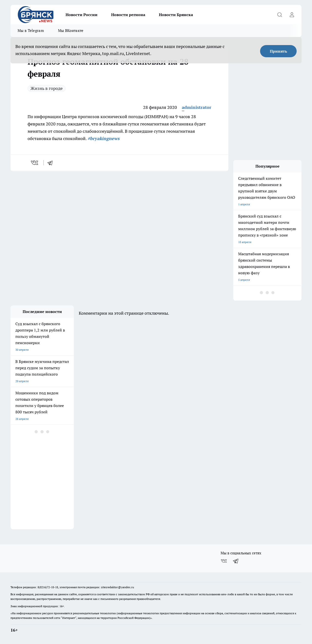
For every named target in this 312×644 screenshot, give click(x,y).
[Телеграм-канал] (236, 561)
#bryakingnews (103, 138)
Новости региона (128, 15)
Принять (278, 51)
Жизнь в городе (47, 88)
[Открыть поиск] (280, 15)
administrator (197, 107)
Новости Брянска (176, 15)
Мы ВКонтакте (71, 31)
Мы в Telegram (31, 31)
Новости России (82, 15)
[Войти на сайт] (292, 15)
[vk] (35, 163)
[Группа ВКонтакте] (224, 561)
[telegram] (52, 163)
